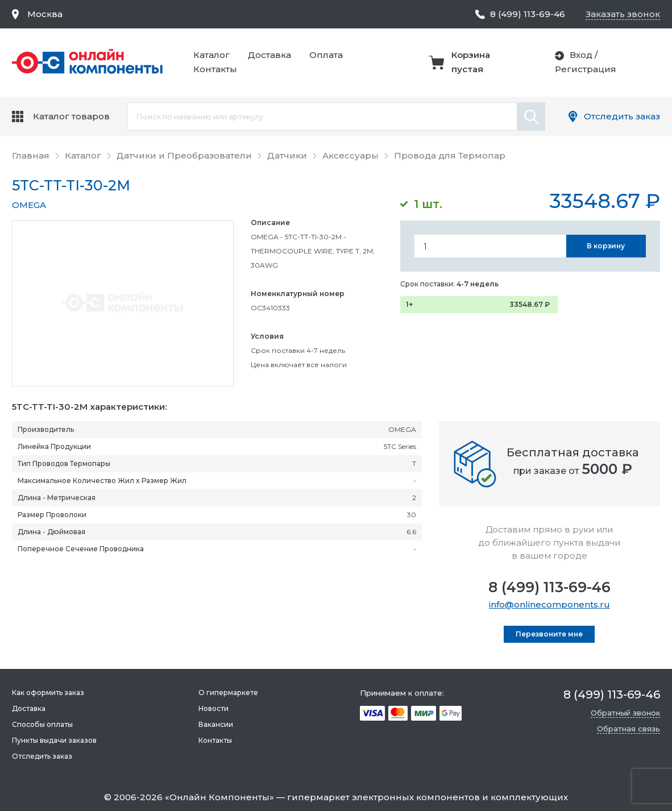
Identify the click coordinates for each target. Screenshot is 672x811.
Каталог (211, 55)
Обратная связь (629, 729)
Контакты (215, 69)
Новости (213, 708)
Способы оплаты (42, 724)
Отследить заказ (622, 116)
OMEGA (29, 205)
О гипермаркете (228, 693)
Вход (581, 55)
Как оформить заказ (48, 693)
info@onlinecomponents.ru (549, 604)
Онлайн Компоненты (219, 797)
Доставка (269, 55)
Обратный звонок (625, 713)
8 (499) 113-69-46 (549, 587)
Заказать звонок (623, 14)
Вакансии (216, 724)
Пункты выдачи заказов (54, 740)
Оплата (326, 55)
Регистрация (586, 69)
